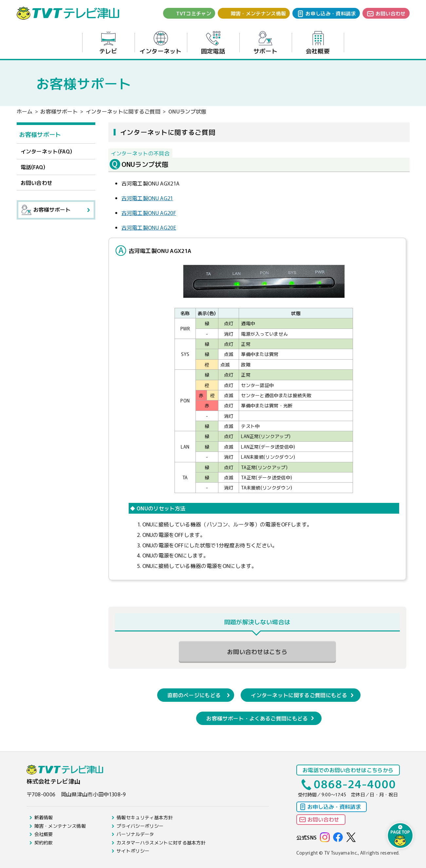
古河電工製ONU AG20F (149, 213)
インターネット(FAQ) (46, 151)
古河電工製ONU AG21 (147, 198)
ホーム (25, 111)
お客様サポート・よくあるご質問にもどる (257, 718)
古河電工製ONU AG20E (149, 227)
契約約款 (44, 842)
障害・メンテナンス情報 (259, 13)
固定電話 (213, 43)
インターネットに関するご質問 (123, 111)
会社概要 (318, 43)
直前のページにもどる (194, 695)
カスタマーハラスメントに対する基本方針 (161, 842)
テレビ (108, 43)
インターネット (160, 43)
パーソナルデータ (135, 834)
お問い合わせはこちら (257, 651)
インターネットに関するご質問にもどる (299, 695)
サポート (265, 43)
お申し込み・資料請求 (331, 13)
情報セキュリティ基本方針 (145, 817)
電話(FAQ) (33, 167)
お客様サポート (59, 111)
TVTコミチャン (194, 13)
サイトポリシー (133, 851)
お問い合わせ (391, 13)
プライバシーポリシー (140, 826)
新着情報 (44, 817)
